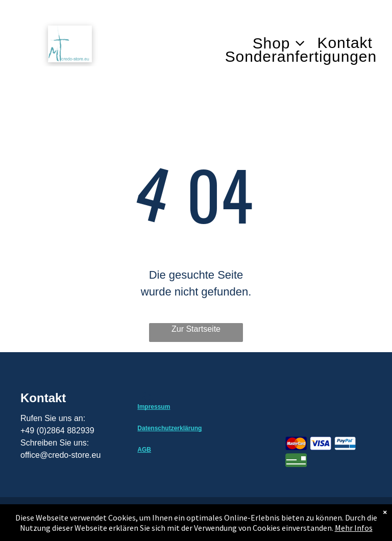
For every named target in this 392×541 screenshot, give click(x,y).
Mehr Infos (354, 528)
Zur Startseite (196, 329)
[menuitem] (285, 43)
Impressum (154, 407)
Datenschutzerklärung (169, 428)
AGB (144, 450)
